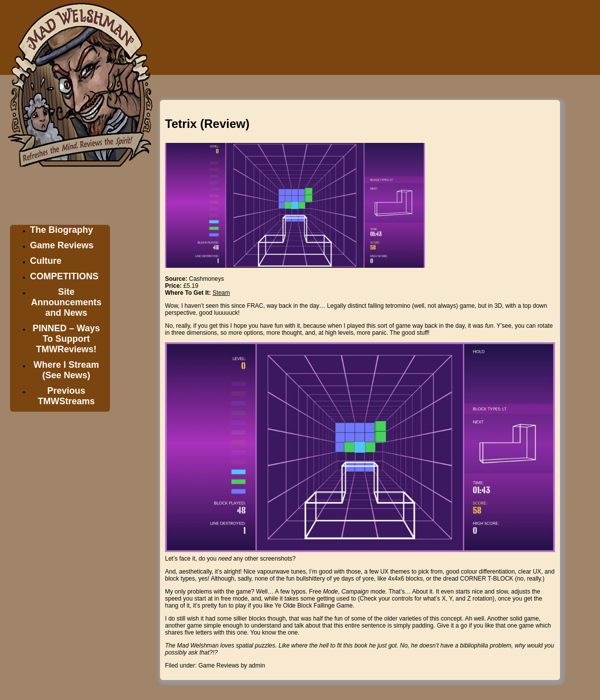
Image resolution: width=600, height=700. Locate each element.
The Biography (61, 230)
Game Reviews (62, 245)
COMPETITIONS (64, 276)
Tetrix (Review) (207, 124)
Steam (221, 293)
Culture (46, 261)
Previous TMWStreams (66, 396)
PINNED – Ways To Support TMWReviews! (66, 339)
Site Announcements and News (66, 302)
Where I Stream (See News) (66, 370)
